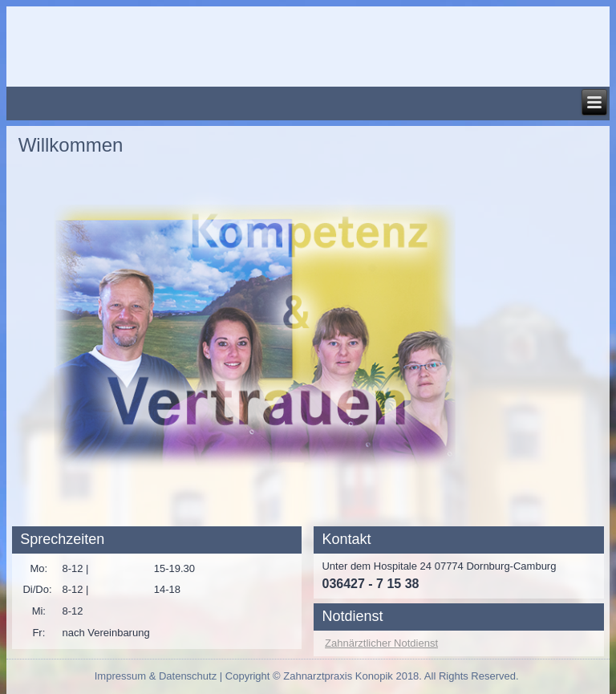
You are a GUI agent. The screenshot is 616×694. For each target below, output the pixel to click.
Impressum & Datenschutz (156, 676)
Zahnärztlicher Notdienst (381, 643)
